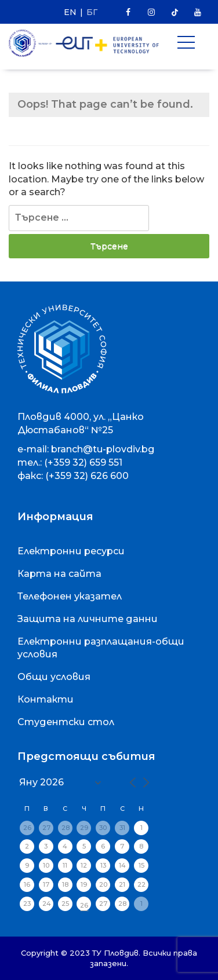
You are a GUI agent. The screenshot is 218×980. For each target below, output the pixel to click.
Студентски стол (66, 722)
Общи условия (54, 677)
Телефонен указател (70, 596)
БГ (92, 12)
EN (70, 12)
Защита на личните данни (88, 619)
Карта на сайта (59, 574)
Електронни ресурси (71, 551)
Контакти (46, 699)
